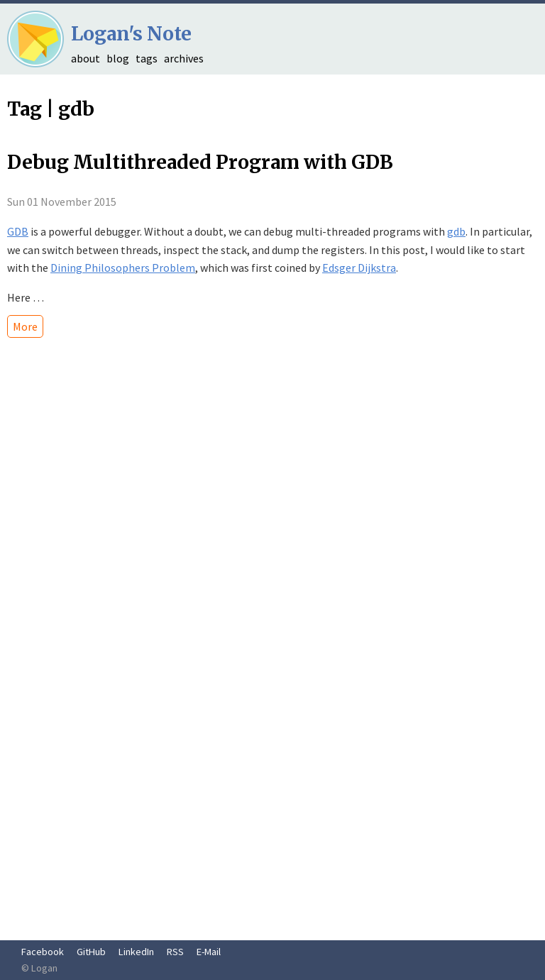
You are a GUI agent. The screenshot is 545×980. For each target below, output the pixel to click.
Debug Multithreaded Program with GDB (200, 162)
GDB (18, 231)
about (86, 58)
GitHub (91, 952)
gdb (456, 231)
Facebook (43, 952)
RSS (175, 952)
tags (147, 58)
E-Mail (209, 952)
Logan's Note (131, 34)
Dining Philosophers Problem (123, 268)
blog (118, 58)
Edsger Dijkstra (359, 268)
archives (184, 58)
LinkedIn (136, 952)
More (25, 326)
